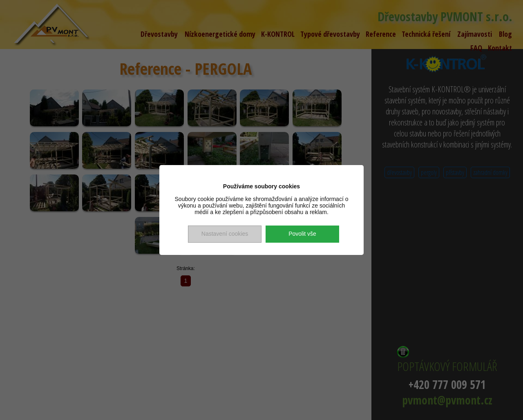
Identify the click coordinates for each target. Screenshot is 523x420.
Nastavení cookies (225, 234)
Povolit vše (302, 234)
